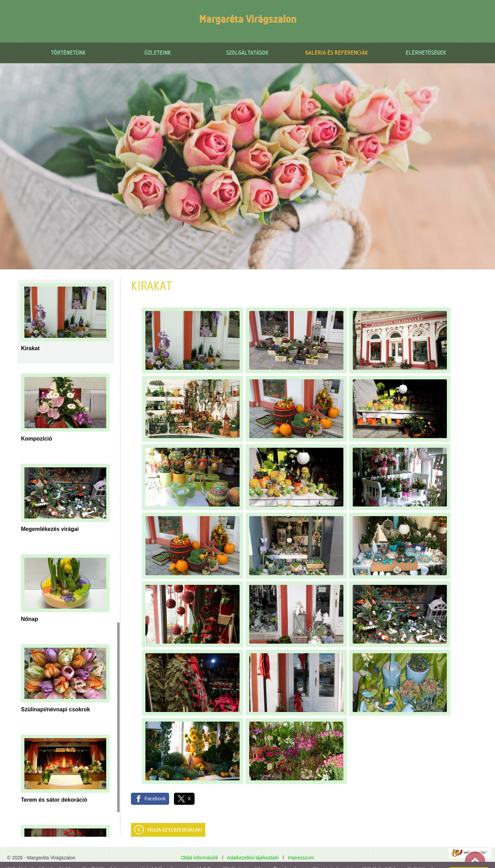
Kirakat (30, 335)
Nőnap (30, 605)
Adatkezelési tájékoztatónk (140, 861)
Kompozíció (37, 425)
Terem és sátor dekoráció (54, 786)
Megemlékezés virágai (50, 515)
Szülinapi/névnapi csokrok (56, 696)
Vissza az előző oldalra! (174, 816)
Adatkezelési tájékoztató (253, 844)
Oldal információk (199, 844)
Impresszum (301, 844)
